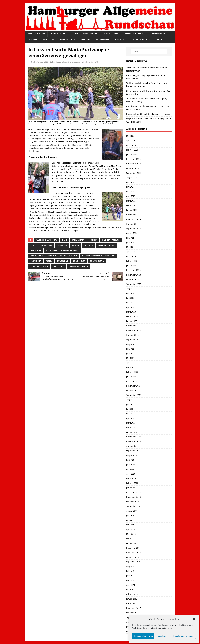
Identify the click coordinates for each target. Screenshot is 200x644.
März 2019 (131, 534)
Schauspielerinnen (39, 266)
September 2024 (134, 229)
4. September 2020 (40, 62)
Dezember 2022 (133, 326)
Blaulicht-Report (60, 34)
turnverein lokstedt (78, 266)
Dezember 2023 (133, 270)
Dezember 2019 (133, 492)
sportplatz (58, 266)
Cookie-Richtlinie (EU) (87, 34)
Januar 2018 (132, 599)
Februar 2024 (132, 261)
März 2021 (131, 423)
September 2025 (134, 173)
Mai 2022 (130, 358)
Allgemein (89, 62)
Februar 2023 (132, 316)
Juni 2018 (130, 576)
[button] (194, 619)
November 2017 (134, 608)
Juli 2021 (130, 404)
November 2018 (134, 552)
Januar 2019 (132, 543)
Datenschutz (111, 34)
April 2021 (131, 418)
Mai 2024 (130, 247)
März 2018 (131, 589)
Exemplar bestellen (134, 34)
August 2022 (132, 344)
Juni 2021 (130, 409)
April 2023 (131, 307)
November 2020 (134, 441)
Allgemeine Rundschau (46, 240)
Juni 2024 (130, 242)
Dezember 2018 (133, 548)
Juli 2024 (130, 238)
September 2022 (134, 340)
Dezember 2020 (133, 437)
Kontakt (86, 40)
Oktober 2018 (132, 557)
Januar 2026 (132, 154)
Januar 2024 (132, 266)
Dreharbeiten (78, 240)
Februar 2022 (132, 372)
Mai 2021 (130, 414)
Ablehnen (163, 636)
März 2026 (131, 145)
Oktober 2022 (132, 335)
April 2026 (131, 140)
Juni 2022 (130, 353)
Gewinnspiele (158, 34)
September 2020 (134, 451)
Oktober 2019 (132, 502)
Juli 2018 (130, 571)
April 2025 (131, 196)
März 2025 (131, 201)
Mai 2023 (130, 303)
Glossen (32, 40)
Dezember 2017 (133, 603)
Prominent (36, 261)
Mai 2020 (130, 469)
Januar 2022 (132, 377)
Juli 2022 (130, 349)
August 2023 (132, 289)
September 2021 (134, 395)
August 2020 (132, 455)
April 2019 (131, 529)
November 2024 (134, 219)
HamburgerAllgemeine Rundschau (98, 256)
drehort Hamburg (111, 240)
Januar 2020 (132, 488)
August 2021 (132, 400)
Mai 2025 (130, 191)
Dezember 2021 (133, 381)
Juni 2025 (130, 187)
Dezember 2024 (133, 215)
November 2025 (134, 164)
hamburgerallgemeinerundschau (66, 62)
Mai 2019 (130, 525)
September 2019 (134, 506)
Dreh (65, 240)
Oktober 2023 (132, 279)
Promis (49, 261)
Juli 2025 (130, 182)
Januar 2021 (132, 432)
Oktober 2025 (132, 168)
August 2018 (132, 566)
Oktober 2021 (132, 391)
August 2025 (132, 178)
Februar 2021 (132, 428)
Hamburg (88, 245)
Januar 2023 (132, 321)
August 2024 (132, 233)
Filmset (76, 245)
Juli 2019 (130, 515)
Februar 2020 (132, 483)
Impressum (48, 40)
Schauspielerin (97, 261)
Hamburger (36, 251)
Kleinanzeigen (67, 40)
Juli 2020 (130, 460)
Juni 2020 (130, 465)
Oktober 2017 (132, 613)
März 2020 (131, 478)
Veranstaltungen (140, 40)
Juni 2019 (130, 520)
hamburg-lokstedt (107, 245)
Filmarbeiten (46, 245)
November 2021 (134, 386)
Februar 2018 (132, 594)
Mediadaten (102, 40)
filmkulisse (62, 245)
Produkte (120, 40)
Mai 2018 (130, 580)
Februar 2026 (132, 150)
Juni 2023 (130, 298)
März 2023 (131, 312)
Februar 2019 (132, 539)
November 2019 (134, 497)
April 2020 (131, 474)
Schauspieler (79, 261)
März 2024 (131, 256)
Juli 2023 (130, 293)
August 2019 (132, 511)
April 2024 (131, 252)
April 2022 (131, 363)
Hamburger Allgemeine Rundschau (63, 251)
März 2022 (131, 367)
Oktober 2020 (132, 446)
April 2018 (131, 585)
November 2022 (134, 330)
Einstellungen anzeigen (183, 636)
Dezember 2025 (133, 159)
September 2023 (134, 284)
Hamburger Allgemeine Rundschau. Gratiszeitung (54, 256)
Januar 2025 (132, 210)
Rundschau (62, 261)
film (33, 245)
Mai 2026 (130, 136)
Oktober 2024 (132, 224)
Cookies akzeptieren (143, 636)
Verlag (160, 40)
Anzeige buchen (36, 34)
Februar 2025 (132, 205)
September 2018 (134, 562)
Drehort (93, 240)
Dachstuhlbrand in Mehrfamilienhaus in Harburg (148, 114)
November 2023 (134, 275)
